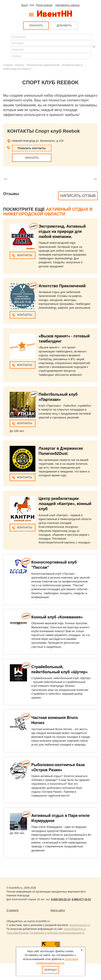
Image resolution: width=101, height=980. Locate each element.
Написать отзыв (78, 196)
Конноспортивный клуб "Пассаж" (54, 565)
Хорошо (50, 970)
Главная (8, 65)
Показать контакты (32, 148)
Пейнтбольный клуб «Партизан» (58, 397)
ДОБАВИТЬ (64, 25)
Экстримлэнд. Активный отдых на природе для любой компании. (62, 231)
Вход (25, 5)
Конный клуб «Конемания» (57, 617)
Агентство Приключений (62, 286)
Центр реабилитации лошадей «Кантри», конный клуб (65, 504)
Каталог (20, 65)
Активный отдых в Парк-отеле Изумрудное (60, 818)
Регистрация (44, 5)
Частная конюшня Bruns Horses (55, 720)
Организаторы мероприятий (43, 65)
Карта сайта (58, 910)
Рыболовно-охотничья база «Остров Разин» (58, 767)
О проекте (13, 910)
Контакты (25, 255)
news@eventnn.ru (80, 925)
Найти (7, 47)
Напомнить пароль (67, 5)
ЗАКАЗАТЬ (36, 25)
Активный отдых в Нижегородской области (48, 212)
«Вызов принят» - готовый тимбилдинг (64, 339)
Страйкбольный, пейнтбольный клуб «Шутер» (60, 669)
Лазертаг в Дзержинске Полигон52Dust (61, 451)
